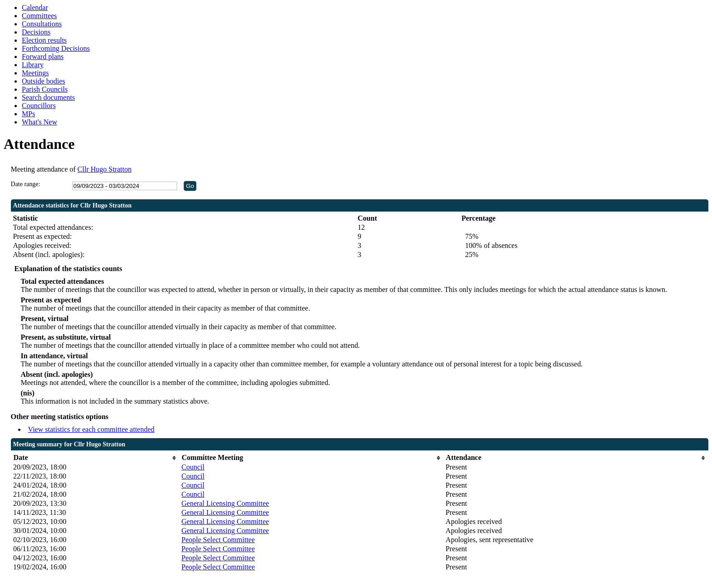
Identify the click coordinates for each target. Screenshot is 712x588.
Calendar (35, 7)
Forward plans (43, 57)
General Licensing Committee (225, 503)
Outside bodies (44, 81)
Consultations (42, 24)
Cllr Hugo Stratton (105, 169)
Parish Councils (45, 89)
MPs (28, 114)
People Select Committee (218, 540)
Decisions (36, 32)
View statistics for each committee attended (91, 429)
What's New (40, 122)
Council (193, 467)
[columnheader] (95, 458)
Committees (39, 16)
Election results (44, 40)
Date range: (26, 184)
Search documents (48, 97)
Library (33, 65)
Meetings (35, 73)
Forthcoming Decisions (56, 48)
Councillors (39, 106)
